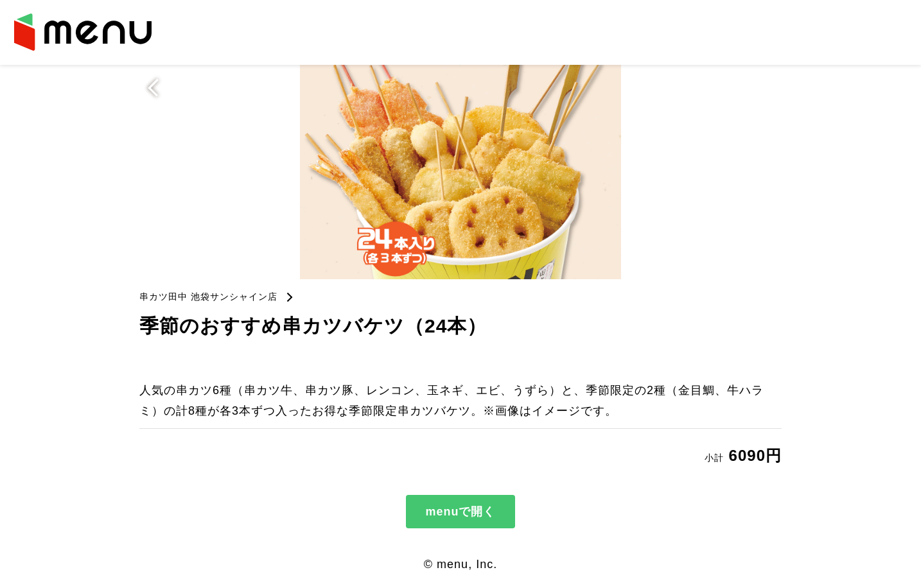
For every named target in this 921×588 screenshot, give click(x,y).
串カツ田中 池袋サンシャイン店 (208, 297)
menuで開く (460, 512)
